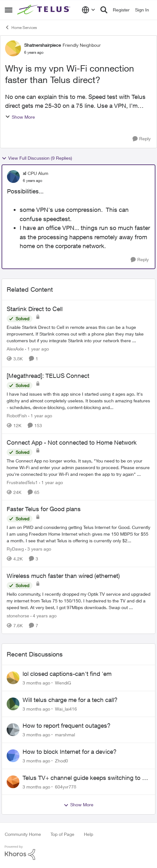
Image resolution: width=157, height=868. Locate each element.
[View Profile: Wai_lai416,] (13, 704)
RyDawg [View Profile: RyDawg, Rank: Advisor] (15, 549)
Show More (20, 117)
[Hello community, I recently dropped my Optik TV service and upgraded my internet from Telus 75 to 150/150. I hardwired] (78, 601)
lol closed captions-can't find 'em (67, 674)
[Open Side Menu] (9, 10)
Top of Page (62, 834)
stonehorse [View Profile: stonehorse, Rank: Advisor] (18, 616)
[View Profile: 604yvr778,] (13, 782)
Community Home (23, 834)
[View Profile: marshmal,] (13, 730)
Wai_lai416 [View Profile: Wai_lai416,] (66, 708)
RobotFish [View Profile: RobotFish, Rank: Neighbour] (17, 416)
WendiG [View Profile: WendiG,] (63, 683)
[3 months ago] (36, 683)
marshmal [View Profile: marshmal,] (65, 735)
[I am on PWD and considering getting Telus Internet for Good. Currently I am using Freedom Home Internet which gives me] (78, 534)
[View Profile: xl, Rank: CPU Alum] (13, 177)
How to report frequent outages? (67, 726)
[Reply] (142, 139)
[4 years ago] (44, 616)
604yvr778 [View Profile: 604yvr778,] (66, 786)
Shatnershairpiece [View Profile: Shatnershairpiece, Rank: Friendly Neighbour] (43, 45)
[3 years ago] (38, 549)
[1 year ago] (37, 349)
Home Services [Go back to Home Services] (21, 27)
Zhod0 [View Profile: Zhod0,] (61, 761)
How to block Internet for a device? (70, 752)
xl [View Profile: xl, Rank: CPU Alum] (24, 173)
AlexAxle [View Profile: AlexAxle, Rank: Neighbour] (15, 349)
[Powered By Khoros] (78, 853)
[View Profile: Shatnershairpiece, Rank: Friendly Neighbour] (13, 48)
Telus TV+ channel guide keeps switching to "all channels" (86, 778)
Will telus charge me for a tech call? (70, 700)
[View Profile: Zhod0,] (13, 756)
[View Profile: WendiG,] (13, 678)
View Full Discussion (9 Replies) (37, 158)
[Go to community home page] (44, 10)
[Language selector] (89, 10)
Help (89, 834)
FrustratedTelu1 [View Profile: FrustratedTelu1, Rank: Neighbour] (22, 482)
